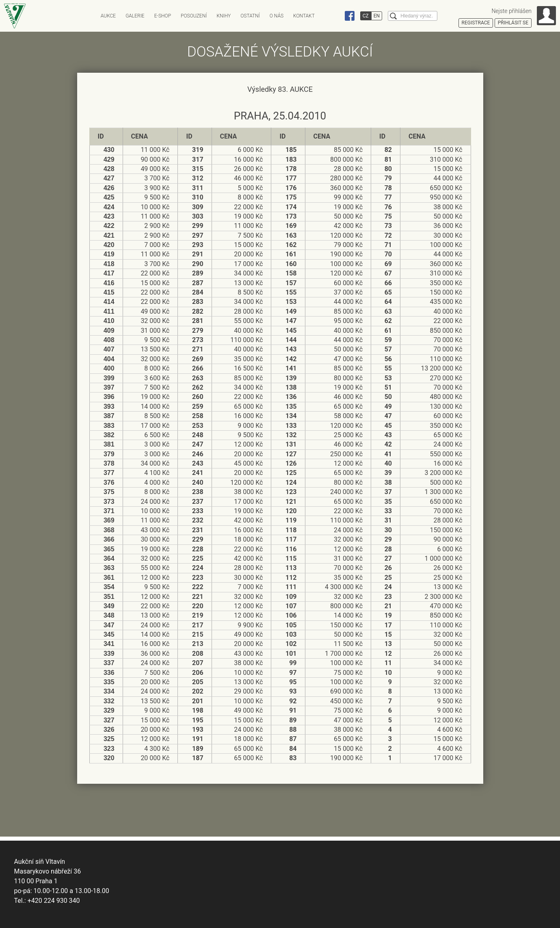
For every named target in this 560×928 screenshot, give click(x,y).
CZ (366, 16)
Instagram (334, 16)
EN (377, 16)
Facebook (350, 16)
